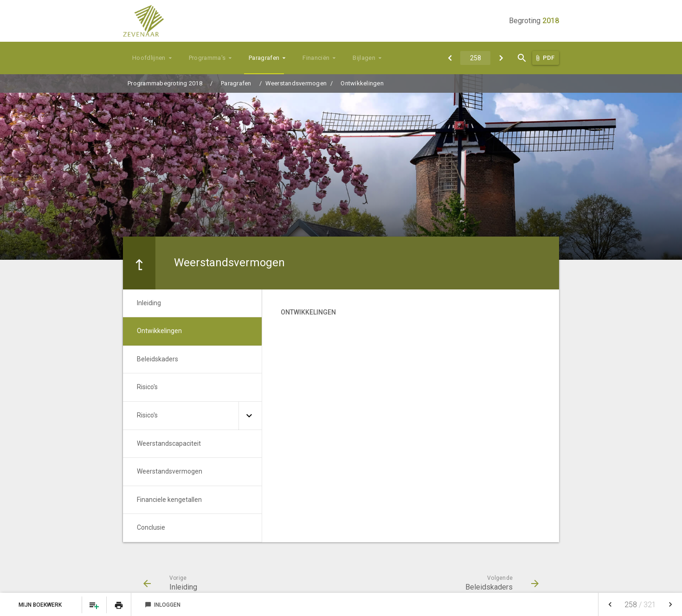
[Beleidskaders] (501, 58)
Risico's (147, 387)
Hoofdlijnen (149, 58)
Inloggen (163, 605)
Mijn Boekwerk (41, 605)
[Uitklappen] (250, 416)
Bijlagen (364, 58)
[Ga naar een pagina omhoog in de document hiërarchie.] (139, 263)
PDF (549, 58)
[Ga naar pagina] (475, 58)
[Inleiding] (450, 58)
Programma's (207, 58)
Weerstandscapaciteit (169, 443)
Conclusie (151, 527)
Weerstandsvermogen (170, 471)
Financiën (316, 58)
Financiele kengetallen (169, 500)
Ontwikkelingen (362, 83)
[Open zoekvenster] (522, 58)
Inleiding (149, 303)
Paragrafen (264, 58)
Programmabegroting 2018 (165, 83)
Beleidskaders (158, 359)
